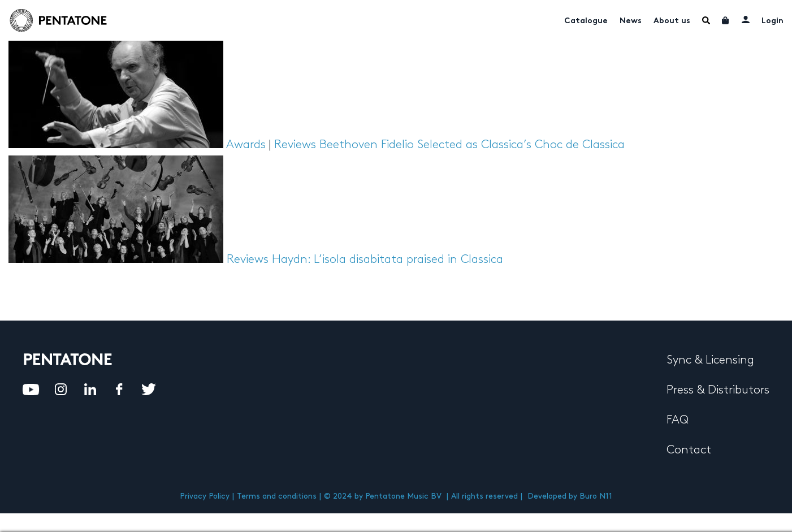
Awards (246, 145)
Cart (726, 20)
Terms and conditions (277, 496)
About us (672, 21)
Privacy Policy (205, 496)
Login (772, 21)
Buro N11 (596, 496)
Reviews (295, 145)
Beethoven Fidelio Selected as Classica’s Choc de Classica (472, 145)
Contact (689, 450)
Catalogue (586, 21)
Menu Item (706, 20)
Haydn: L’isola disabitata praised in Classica (388, 259)
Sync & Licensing (710, 360)
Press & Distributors (718, 390)
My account (746, 19)
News (631, 21)
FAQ (678, 420)
